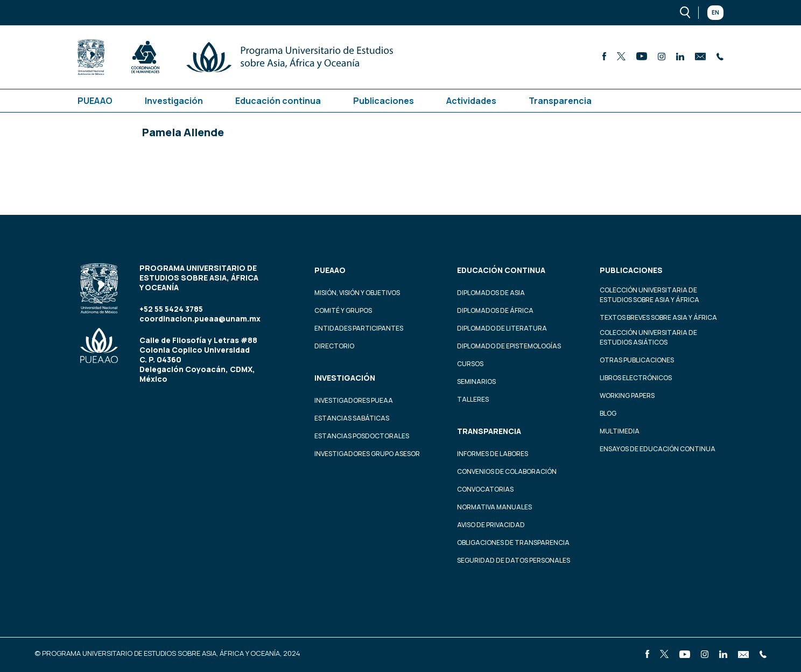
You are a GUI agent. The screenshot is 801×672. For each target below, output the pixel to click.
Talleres (473, 399)
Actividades (471, 101)
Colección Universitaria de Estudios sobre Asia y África (649, 295)
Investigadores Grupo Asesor (367, 454)
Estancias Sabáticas (352, 418)
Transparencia (560, 101)
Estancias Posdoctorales (362, 436)
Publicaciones (384, 101)
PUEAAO (95, 101)
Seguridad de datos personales (514, 560)
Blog (608, 413)
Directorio (334, 346)
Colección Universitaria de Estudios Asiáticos (648, 337)
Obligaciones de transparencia (513, 542)
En (715, 12)
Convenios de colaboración (507, 471)
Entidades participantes (359, 328)
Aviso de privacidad (491, 525)
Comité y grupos (343, 310)
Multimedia (620, 431)
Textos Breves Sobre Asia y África (658, 317)
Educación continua (278, 101)
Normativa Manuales (494, 507)
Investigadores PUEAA (354, 400)
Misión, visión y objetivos (357, 293)
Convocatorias (485, 489)
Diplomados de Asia (491, 293)
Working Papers (627, 395)
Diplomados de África (495, 310)
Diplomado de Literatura (502, 328)
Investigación (174, 101)
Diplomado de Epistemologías (509, 346)
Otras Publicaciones (637, 360)
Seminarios (476, 381)
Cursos (470, 364)
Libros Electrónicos (636, 378)
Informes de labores (493, 454)
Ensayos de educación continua (658, 449)
